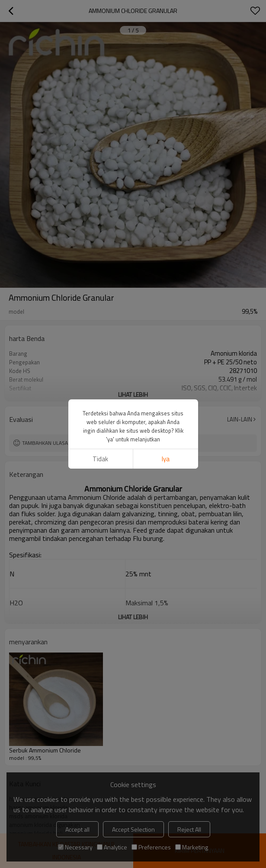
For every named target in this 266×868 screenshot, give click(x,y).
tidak (100, 319)
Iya (166, 319)
